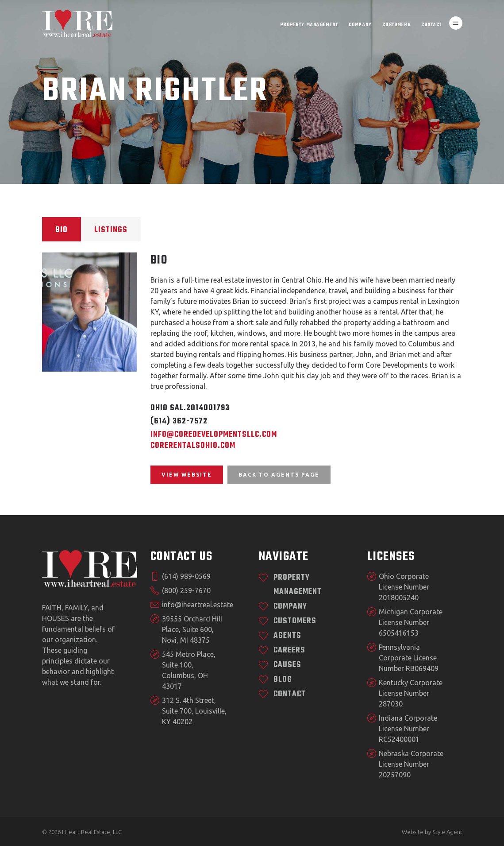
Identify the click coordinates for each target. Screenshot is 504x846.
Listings (111, 230)
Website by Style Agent (432, 832)
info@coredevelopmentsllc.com (214, 435)
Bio (62, 230)
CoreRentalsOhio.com (193, 446)
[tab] (62, 229)
